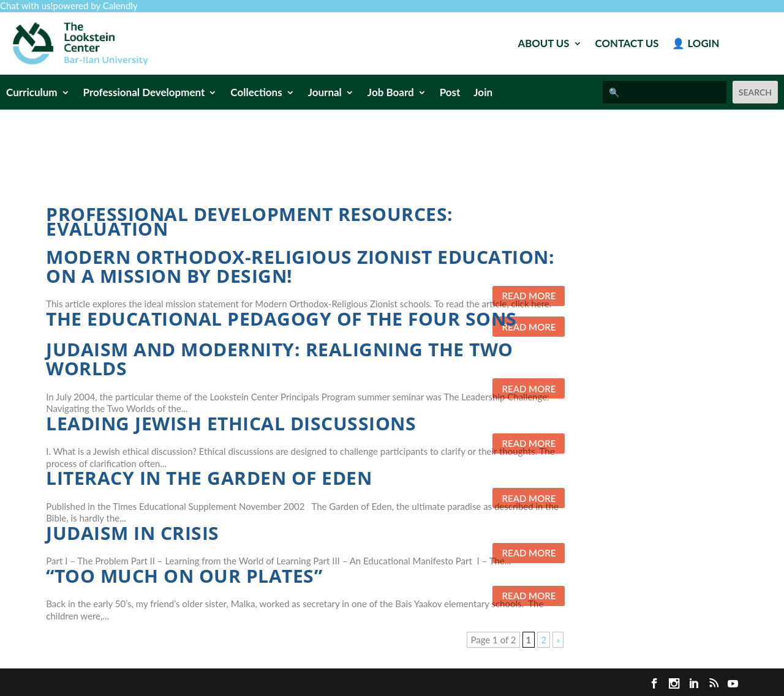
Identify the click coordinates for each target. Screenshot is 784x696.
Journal (325, 93)
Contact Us (627, 44)
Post (450, 93)
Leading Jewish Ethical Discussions (231, 423)
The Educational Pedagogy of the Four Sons (281, 319)
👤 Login (695, 44)
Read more (529, 296)
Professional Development (144, 93)
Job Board (391, 93)
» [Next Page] (558, 640)
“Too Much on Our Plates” (184, 576)
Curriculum (32, 93)
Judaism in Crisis (133, 533)
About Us (544, 44)
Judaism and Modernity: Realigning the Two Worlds (280, 359)
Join (483, 93)
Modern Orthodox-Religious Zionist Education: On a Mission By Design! (300, 266)
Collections (256, 93)
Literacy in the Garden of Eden (209, 478)
